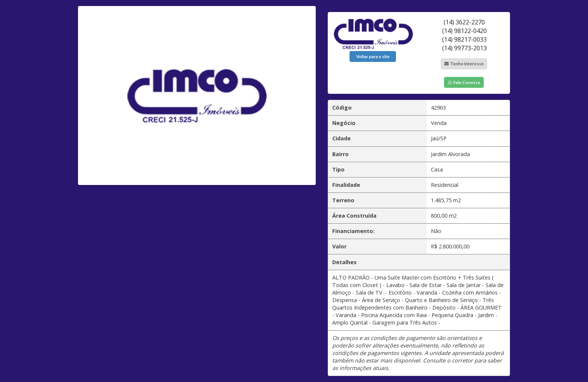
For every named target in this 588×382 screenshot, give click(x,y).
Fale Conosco (464, 82)
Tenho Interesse (464, 64)
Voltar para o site (373, 56)
